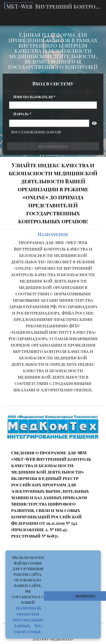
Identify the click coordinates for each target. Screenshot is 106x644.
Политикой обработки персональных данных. (28, 617)
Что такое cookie (28, 629)
